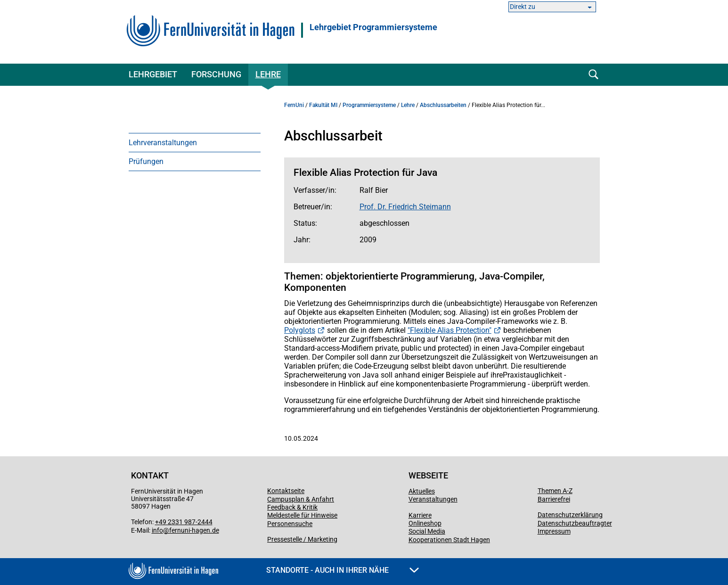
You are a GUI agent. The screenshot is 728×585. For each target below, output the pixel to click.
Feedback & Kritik (292, 507)
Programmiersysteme (369, 105)
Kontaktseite (286, 491)
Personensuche (290, 524)
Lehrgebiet (153, 74)
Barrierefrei (554, 499)
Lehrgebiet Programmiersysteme (373, 27)
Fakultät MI (323, 105)
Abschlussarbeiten (443, 105)
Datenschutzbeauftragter (575, 523)
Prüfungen (146, 161)
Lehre (268, 74)
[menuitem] (195, 142)
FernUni (294, 105)
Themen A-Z (555, 491)
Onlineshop (425, 523)
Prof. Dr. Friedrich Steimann (405, 207)
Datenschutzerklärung (570, 515)
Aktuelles (422, 491)
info (157, 530)
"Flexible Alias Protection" (450, 330)
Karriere (420, 515)
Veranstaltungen (433, 499)
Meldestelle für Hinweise (302, 515)
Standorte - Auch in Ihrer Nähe (343, 570)
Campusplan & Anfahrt (301, 499)
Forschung (216, 74)
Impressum (554, 531)
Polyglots (300, 330)
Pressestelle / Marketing (302, 539)
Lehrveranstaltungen (163, 143)
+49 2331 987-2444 (184, 522)
